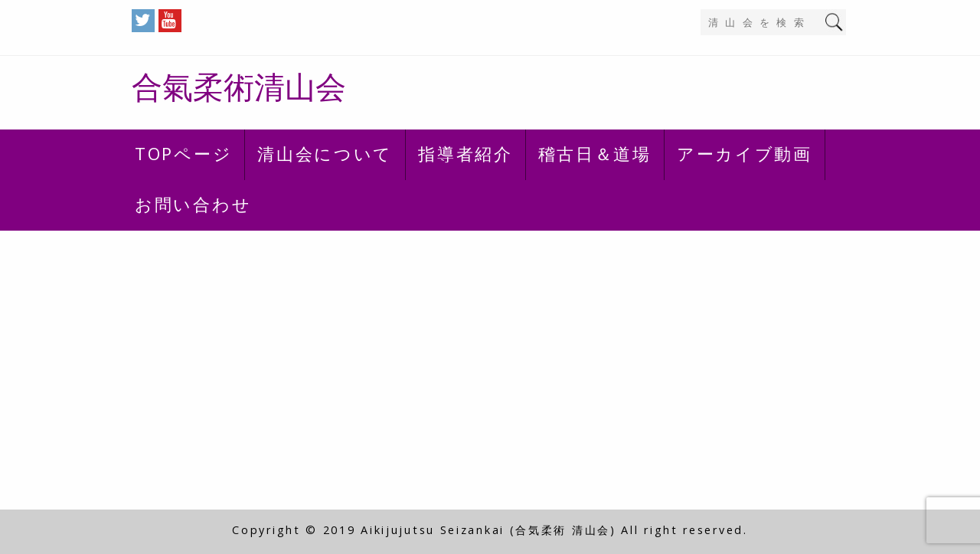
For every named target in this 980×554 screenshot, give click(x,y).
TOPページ (183, 153)
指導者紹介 (465, 153)
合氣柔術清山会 (239, 86)
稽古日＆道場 (595, 153)
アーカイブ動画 (745, 153)
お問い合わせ (193, 204)
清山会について (325, 153)
